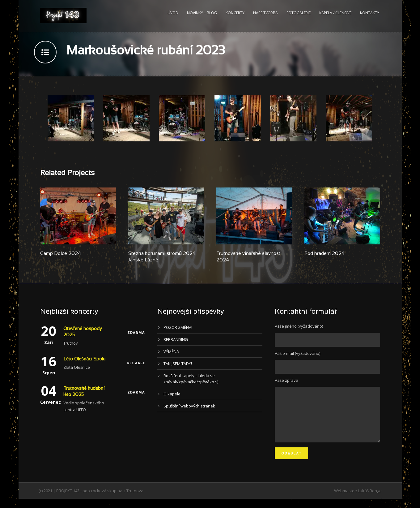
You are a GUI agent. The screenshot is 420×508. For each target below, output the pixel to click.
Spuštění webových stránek (189, 406)
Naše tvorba (265, 13)
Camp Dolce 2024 (61, 254)
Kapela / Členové (335, 13)
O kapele (172, 394)
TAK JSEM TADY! (178, 364)
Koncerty (235, 13)
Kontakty (370, 13)
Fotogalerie (299, 13)
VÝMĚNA (171, 351)
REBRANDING (176, 339)
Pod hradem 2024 (325, 254)
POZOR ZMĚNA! (178, 327)
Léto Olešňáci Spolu (84, 359)
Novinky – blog (202, 13)
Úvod (173, 13)
